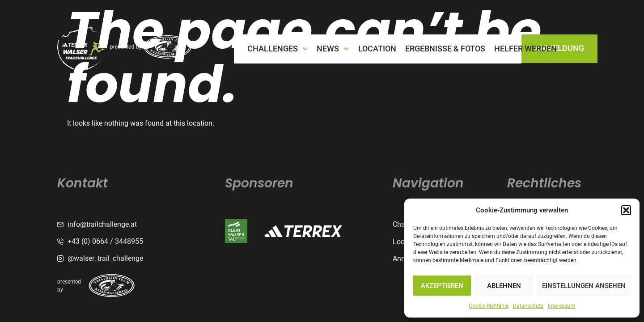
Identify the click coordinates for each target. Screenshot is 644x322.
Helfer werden (525, 49)
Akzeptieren (442, 286)
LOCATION (377, 49)
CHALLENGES (278, 49)
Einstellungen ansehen (584, 286)
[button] (626, 210)
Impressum (561, 306)
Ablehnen (504, 286)
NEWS (333, 49)
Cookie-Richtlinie (489, 306)
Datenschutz (528, 306)
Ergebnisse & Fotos (445, 49)
